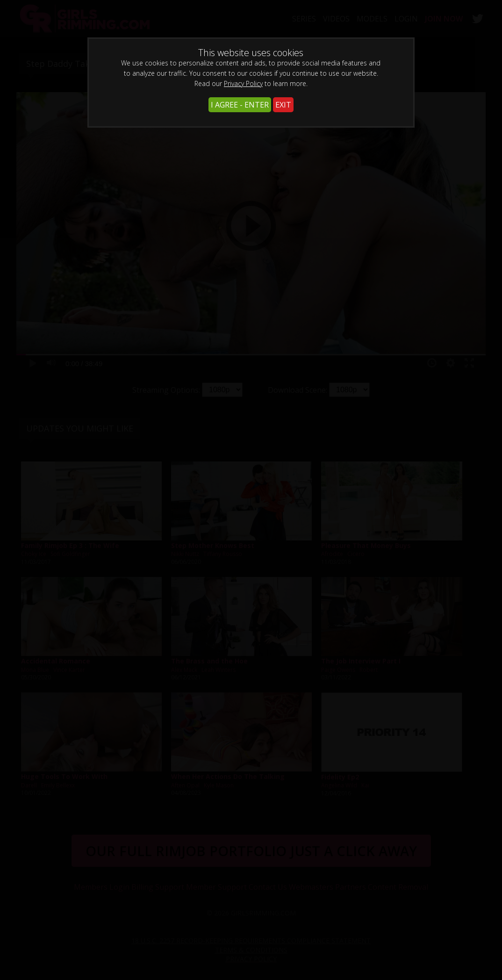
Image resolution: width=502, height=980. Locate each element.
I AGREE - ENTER (240, 105)
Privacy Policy (243, 83)
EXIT (283, 105)
